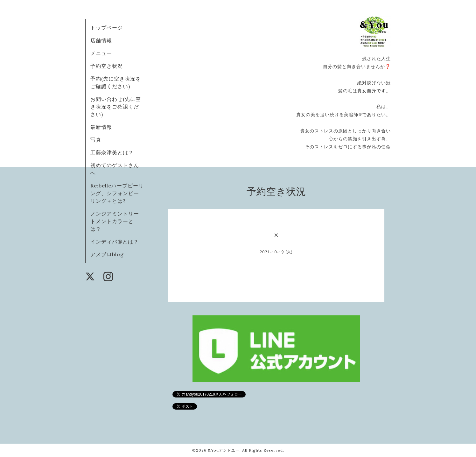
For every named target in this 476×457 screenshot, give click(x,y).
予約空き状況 (107, 66)
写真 (96, 140)
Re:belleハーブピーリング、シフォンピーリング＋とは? (117, 193)
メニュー (101, 53)
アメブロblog (107, 254)
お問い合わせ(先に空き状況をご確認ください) (116, 107)
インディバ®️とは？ (115, 242)
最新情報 (101, 127)
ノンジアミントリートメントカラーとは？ (115, 221)
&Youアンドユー (224, 450)
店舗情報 (101, 40)
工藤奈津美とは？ (112, 152)
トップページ (107, 28)
